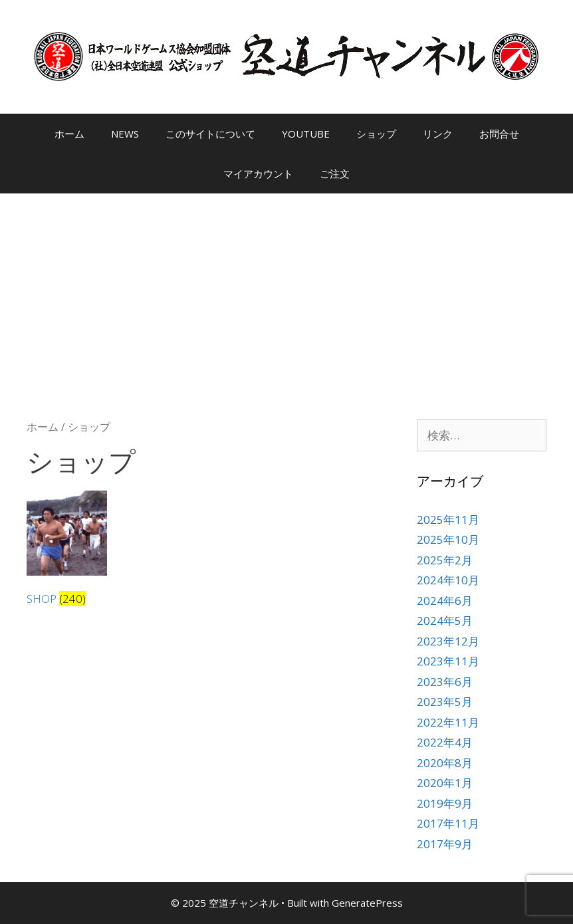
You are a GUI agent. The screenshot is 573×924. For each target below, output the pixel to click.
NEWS (125, 134)
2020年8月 (445, 763)
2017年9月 (445, 844)
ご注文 (335, 173)
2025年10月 (448, 539)
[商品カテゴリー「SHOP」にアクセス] (67, 551)
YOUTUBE (306, 134)
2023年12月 (448, 641)
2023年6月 (445, 682)
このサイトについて (210, 134)
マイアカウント (258, 173)
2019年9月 (445, 803)
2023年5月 (445, 702)
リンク (438, 134)
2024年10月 (448, 580)
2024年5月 (445, 621)
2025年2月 (445, 560)
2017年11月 (448, 823)
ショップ (376, 134)
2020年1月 (445, 783)
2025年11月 (448, 520)
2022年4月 (445, 742)
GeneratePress (367, 903)
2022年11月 (448, 722)
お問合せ (499, 134)
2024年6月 (445, 601)
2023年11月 (448, 661)
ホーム (69, 134)
